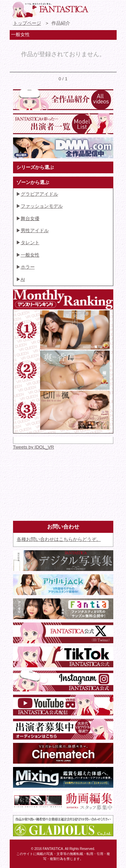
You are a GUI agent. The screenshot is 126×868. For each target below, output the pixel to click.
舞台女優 (30, 219)
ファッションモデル (42, 206)
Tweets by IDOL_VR (34, 447)
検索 (109, 8)
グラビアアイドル (39, 194)
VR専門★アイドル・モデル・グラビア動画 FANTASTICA (50, 10)
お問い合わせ (97, 8)
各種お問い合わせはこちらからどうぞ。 (59, 539)
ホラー (28, 267)
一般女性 (30, 255)
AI (23, 279)
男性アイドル (35, 231)
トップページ (27, 23)
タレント (30, 243)
